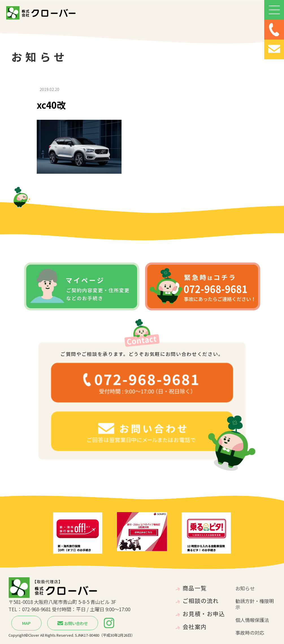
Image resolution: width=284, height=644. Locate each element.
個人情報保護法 (252, 620)
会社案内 (195, 627)
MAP (26, 623)
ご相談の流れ (201, 601)
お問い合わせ (73, 623)
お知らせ (245, 588)
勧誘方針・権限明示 (255, 604)
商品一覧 (195, 588)
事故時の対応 (250, 633)
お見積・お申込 (204, 614)
